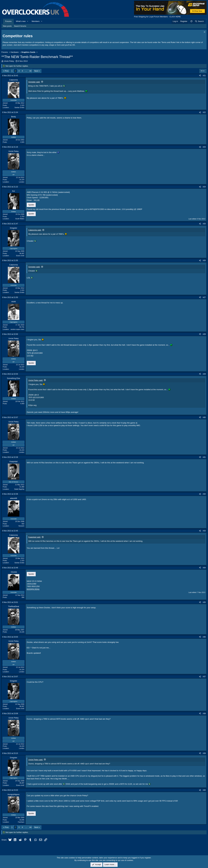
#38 (204, 714)
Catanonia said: (35, 230)
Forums (8, 21)
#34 (204, 568)
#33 (204, 531)
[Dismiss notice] (204, 32)
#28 (204, 334)
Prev (7, 71)
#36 (204, 637)
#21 (204, 76)
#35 (204, 602)
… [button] (26, 71)
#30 (204, 417)
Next (36, 71)
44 (30, 71)
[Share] (200, 76)
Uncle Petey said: (36, 380)
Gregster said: (34, 82)
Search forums (20, 26)
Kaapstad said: (35, 537)
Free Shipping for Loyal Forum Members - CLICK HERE (157, 17)
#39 (204, 753)
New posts (7, 26)
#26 (204, 260)
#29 (204, 374)
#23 (204, 147)
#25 (204, 224)
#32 (204, 494)
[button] (28, 21)
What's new (21, 21)
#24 (204, 187)
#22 (204, 112)
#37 (204, 677)
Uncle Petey (9, 61)
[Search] (199, 21)
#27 (204, 297)
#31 (204, 457)
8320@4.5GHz (33, 589)
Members (36, 21)
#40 (204, 790)
